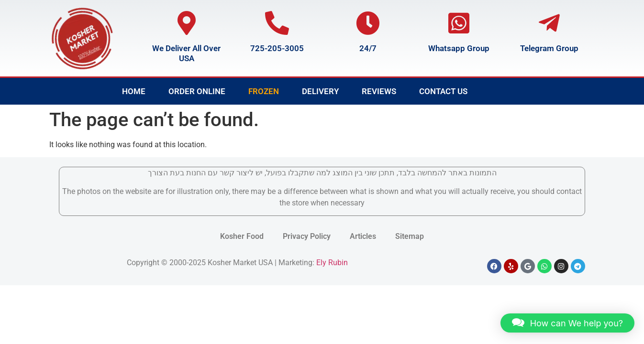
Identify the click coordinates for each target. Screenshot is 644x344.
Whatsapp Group (459, 48)
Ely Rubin (332, 263)
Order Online (197, 91)
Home (134, 91)
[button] (567, 323)
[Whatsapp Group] (459, 23)
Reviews (379, 91)
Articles (363, 236)
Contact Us (443, 91)
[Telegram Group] (549, 23)
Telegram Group (549, 48)
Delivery (320, 91)
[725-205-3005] (277, 23)
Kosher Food (242, 236)
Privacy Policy (307, 236)
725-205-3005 (277, 48)
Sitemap (410, 236)
